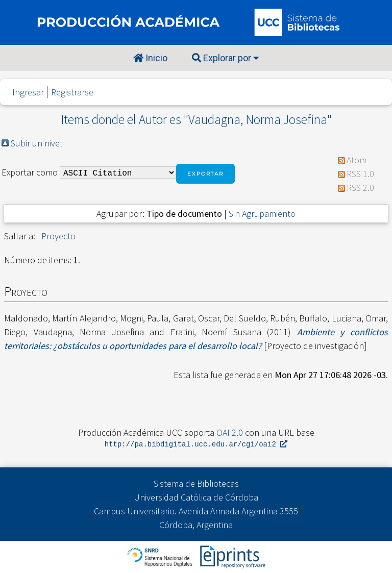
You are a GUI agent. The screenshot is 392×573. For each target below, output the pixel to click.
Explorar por (225, 58)
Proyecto (58, 236)
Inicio (150, 58)
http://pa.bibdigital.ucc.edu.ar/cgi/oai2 (196, 445)
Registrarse (72, 92)
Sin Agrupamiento (262, 214)
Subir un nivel (36, 143)
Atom (357, 160)
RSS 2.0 (360, 188)
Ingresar (28, 92)
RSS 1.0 (360, 174)
